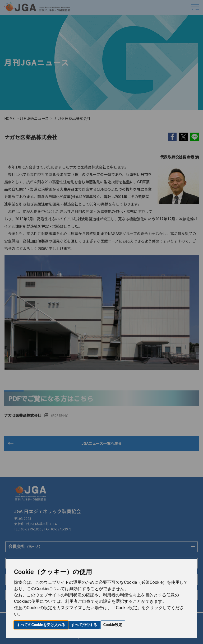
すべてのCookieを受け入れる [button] (41, 625)
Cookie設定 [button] (113, 625)
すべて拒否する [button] (84, 625)
